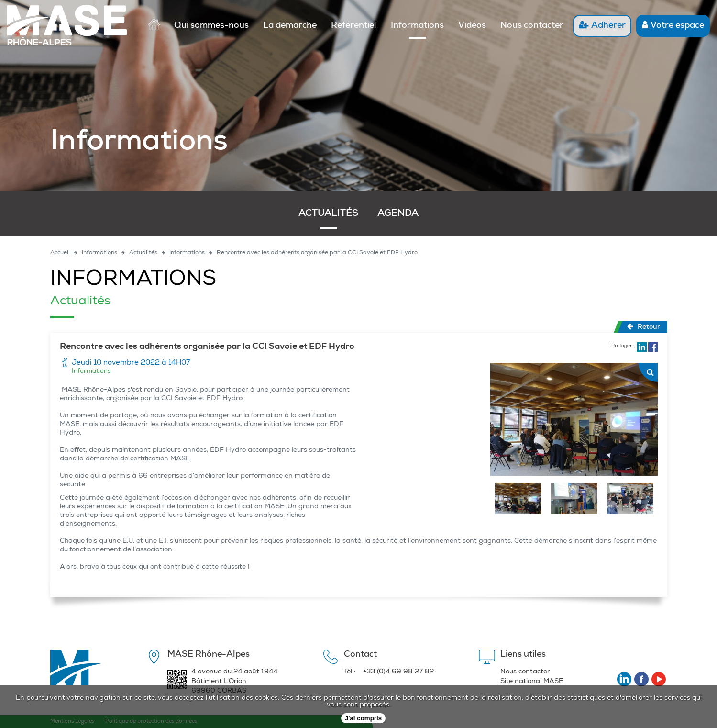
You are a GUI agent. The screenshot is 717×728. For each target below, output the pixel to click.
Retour (644, 327)
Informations (417, 26)
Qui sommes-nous (211, 26)
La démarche (290, 26)
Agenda (398, 214)
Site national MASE (532, 682)
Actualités (328, 214)
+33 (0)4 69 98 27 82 (398, 672)
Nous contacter (532, 26)
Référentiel (354, 26)
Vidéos (472, 26)
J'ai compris (363, 718)
